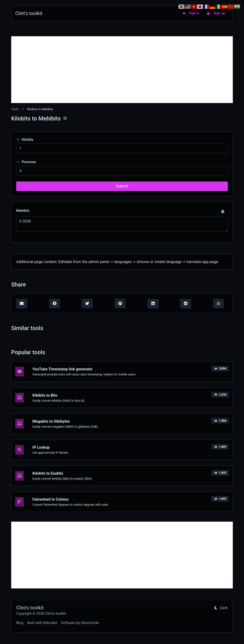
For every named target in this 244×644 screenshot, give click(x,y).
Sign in (191, 13)
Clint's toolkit (29, 13)
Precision (26, 162)
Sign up (216, 13)
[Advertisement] (122, 70)
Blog (20, 623)
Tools (15, 109)
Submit (122, 186)
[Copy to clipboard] (223, 212)
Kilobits (25, 140)
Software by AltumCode (80, 623)
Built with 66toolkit (42, 623)
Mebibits (23, 211)
